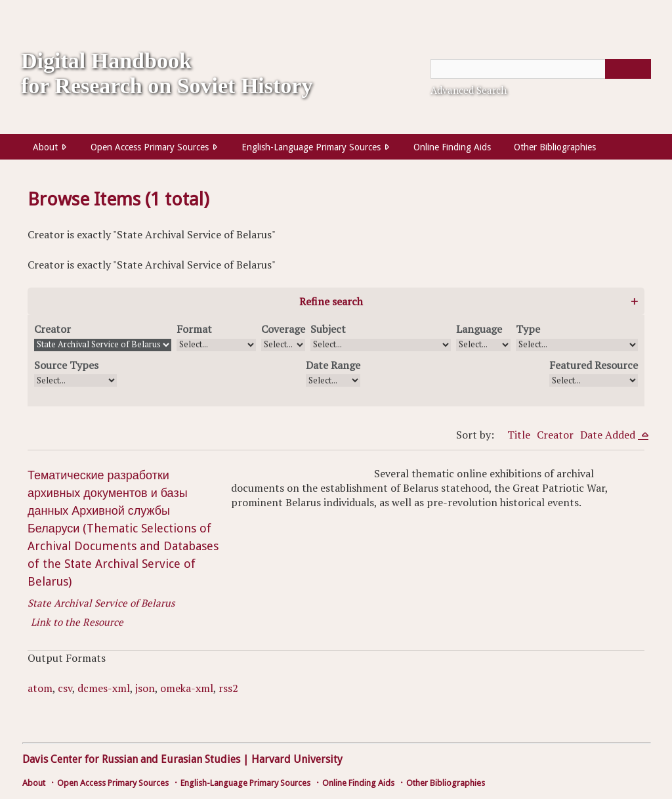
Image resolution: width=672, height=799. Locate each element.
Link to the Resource (77, 622)
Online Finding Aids (452, 147)
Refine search (331, 301)
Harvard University (297, 759)
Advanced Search (469, 90)
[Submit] (628, 69)
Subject (328, 329)
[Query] (541, 69)
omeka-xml (187, 688)
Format (194, 329)
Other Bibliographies (555, 147)
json (145, 688)
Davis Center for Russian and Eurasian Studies (131, 759)
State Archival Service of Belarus (101, 603)
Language (479, 329)
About (45, 147)
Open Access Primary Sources (150, 147)
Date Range (333, 365)
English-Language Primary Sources (311, 147)
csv (65, 688)
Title (519, 435)
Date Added (609, 435)
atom (40, 688)
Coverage (283, 329)
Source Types (66, 365)
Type (528, 329)
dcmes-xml (104, 688)
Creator (52, 329)
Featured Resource (594, 365)
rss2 (228, 688)
